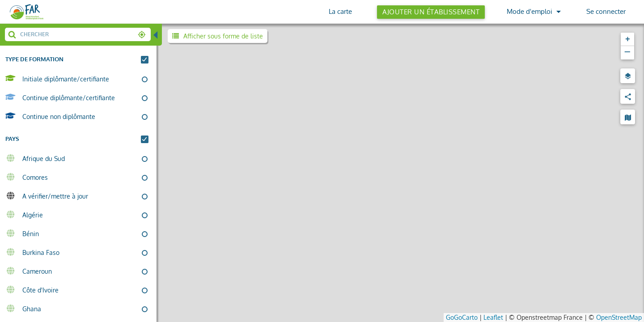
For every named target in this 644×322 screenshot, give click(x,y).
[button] (627, 39)
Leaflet (493, 317)
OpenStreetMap (619, 317)
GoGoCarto (462, 317)
